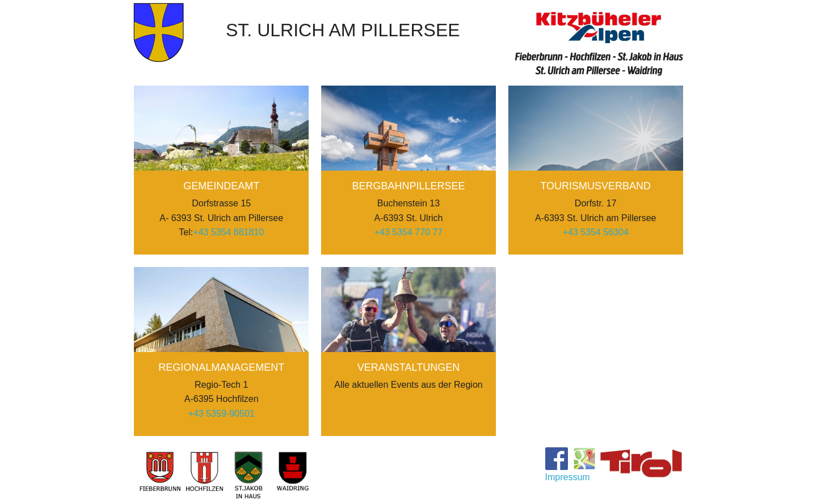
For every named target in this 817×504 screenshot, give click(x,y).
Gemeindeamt (221, 186)
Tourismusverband (595, 186)
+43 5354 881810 (228, 232)
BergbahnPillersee (408, 186)
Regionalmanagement (221, 367)
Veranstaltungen (408, 367)
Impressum (568, 477)
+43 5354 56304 (596, 232)
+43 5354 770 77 (409, 232)
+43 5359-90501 (222, 414)
